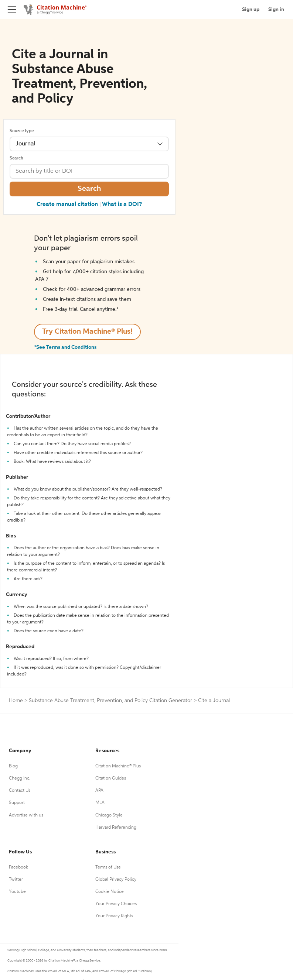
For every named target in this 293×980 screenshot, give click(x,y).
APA (99, 791)
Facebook (18, 867)
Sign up (251, 10)
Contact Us (20, 791)
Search (16, 158)
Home (16, 701)
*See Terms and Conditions (65, 347)
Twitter (16, 880)
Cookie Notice (110, 892)
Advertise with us (26, 815)
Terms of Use (108, 867)
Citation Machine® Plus (118, 766)
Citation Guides (111, 778)
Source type (22, 131)
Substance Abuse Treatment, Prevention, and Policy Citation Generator (110, 701)
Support (17, 803)
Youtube (17, 892)
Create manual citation (67, 204)
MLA (100, 803)
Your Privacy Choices (116, 904)
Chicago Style (109, 815)
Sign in (276, 10)
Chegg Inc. (20, 778)
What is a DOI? (122, 204)
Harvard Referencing (116, 828)
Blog (13, 766)
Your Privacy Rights (114, 916)
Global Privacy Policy (116, 880)
